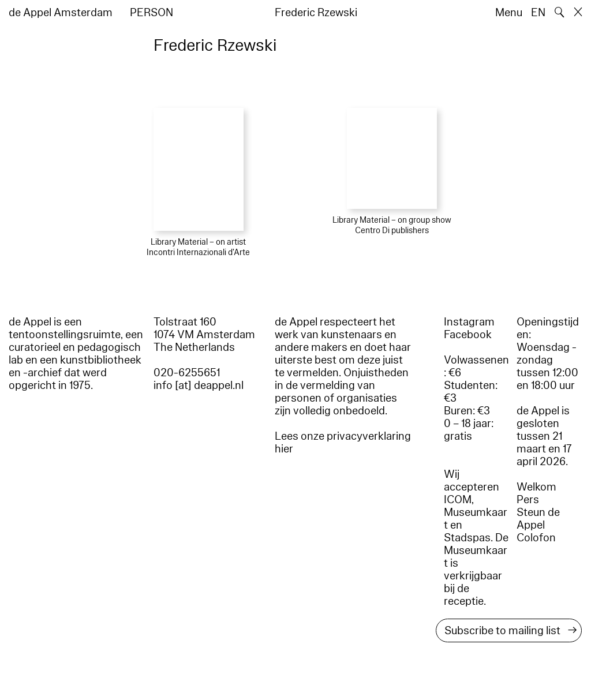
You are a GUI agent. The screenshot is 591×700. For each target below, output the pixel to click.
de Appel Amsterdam (61, 13)
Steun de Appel (538, 519)
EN (538, 13)
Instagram (469, 322)
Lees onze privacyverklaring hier (343, 443)
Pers (528, 500)
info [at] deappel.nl (199, 385)
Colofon (536, 538)
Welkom (536, 487)
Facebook (468, 335)
